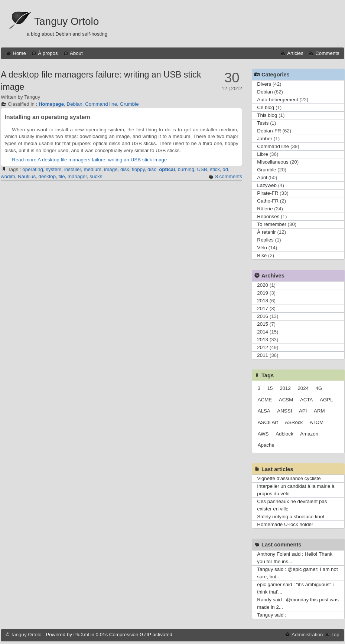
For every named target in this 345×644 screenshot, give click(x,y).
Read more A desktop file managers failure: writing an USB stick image (89, 160)
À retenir (266, 232)
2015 (263, 324)
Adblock (284, 434)
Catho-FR (268, 201)
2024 (303, 388)
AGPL (326, 400)
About (76, 53)
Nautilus (27, 176)
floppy (138, 169)
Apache (266, 445)
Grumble (129, 104)
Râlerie (265, 209)
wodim (8, 176)
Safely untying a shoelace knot (291, 517)
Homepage (51, 104)
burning (186, 169)
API (303, 411)
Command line (101, 104)
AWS (263, 434)
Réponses (268, 216)
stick (215, 169)
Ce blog (266, 107)
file (62, 176)
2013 (263, 340)
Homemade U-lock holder (285, 524)
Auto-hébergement (277, 100)
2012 (263, 347)
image (111, 169)
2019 (263, 293)
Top (335, 635)
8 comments (229, 176)
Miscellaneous (273, 162)
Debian (75, 104)
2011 (263, 355)
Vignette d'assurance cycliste (289, 478)
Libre (263, 154)
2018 (263, 301)
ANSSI (284, 411)
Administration (307, 635)
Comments (327, 53)
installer (73, 169)
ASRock (294, 422)
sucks (96, 176)
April (262, 178)
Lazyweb (267, 185)
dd (225, 169)
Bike (262, 255)
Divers (264, 84)
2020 (263, 285)
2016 (263, 316)
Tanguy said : (272, 615)
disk (125, 169)
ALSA (264, 411)
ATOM (317, 422)
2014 (263, 332)
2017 (263, 308)
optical (167, 169)
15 (270, 388)
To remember (272, 224)
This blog (267, 115)
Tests (263, 123)
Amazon (309, 434)
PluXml (81, 635)
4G (319, 388)
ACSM (286, 400)
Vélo (262, 248)
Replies (265, 240)
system (53, 169)
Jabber (265, 139)
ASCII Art (268, 422)
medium (92, 169)
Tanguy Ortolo (66, 21)
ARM (319, 411)
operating (33, 169)
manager (77, 176)
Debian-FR (269, 131)
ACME (265, 400)
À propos (48, 53)
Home (19, 53)
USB (202, 169)
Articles (295, 53)
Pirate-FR (268, 193)
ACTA (307, 400)
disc (152, 169)
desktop (47, 176)
